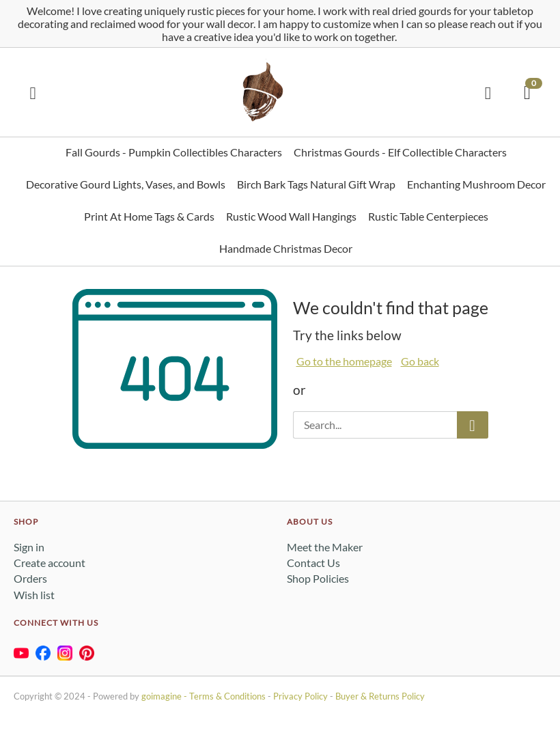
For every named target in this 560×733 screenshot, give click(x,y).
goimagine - (165, 696)
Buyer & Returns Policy (380, 696)
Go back (420, 361)
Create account (50, 563)
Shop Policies (318, 578)
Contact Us (313, 563)
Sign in (29, 547)
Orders (30, 578)
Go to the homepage (344, 361)
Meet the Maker (325, 547)
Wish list (34, 595)
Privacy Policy (300, 696)
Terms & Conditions (227, 696)
